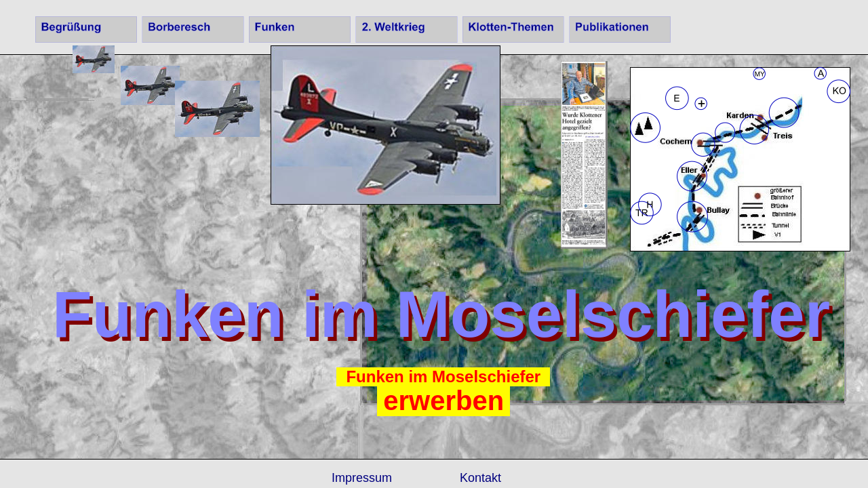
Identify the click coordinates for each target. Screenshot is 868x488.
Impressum (362, 478)
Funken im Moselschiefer (443, 377)
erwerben (443, 401)
